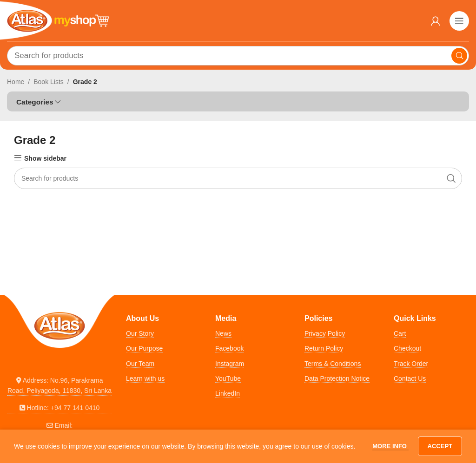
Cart (400, 333)
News (223, 333)
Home (16, 82)
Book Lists (49, 82)
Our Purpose (144, 348)
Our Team (140, 364)
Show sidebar (45, 158)
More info (390, 446)
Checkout (407, 348)
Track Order (411, 364)
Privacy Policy (325, 333)
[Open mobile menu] (459, 21)
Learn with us (145, 378)
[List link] (59, 386)
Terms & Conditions (333, 364)
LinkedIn (228, 393)
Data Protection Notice (337, 378)
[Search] (238, 56)
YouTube (228, 378)
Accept (440, 446)
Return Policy (324, 348)
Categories (35, 102)
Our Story (140, 333)
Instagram (230, 364)
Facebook (229, 348)
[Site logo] (58, 20)
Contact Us (410, 378)
